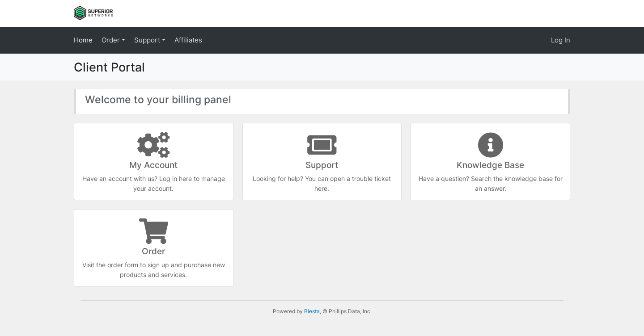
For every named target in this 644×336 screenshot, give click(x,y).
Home (83, 40)
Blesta (312, 311)
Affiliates (188, 40)
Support (148, 40)
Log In (561, 40)
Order (112, 40)
